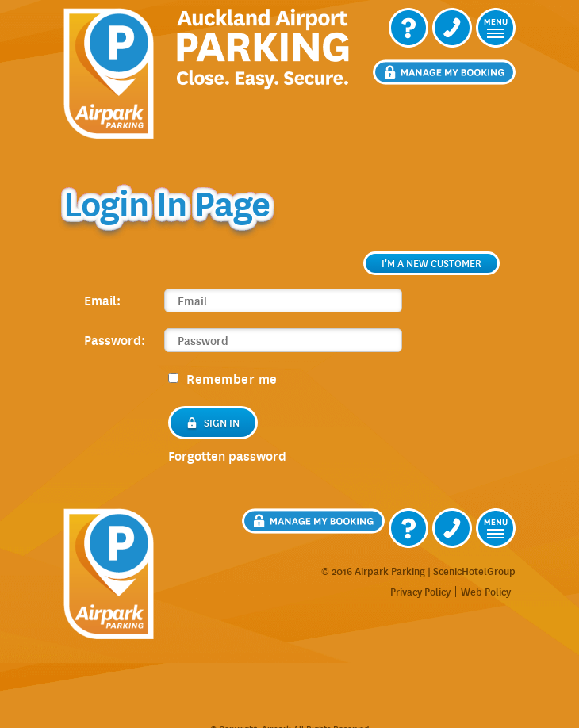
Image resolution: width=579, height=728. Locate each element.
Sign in (213, 423)
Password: (115, 339)
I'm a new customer (431, 263)
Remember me (223, 378)
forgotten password (227, 456)
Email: (102, 300)
